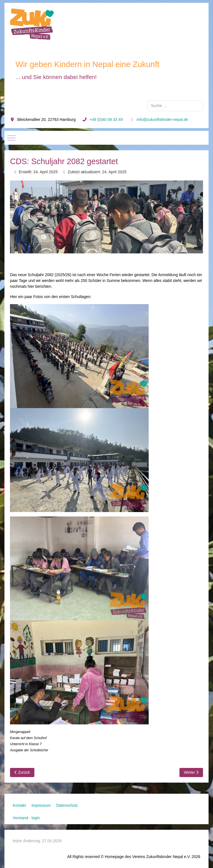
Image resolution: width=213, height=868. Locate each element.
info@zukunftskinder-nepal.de (162, 119)
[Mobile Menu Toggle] (11, 138)
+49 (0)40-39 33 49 (106, 119)
